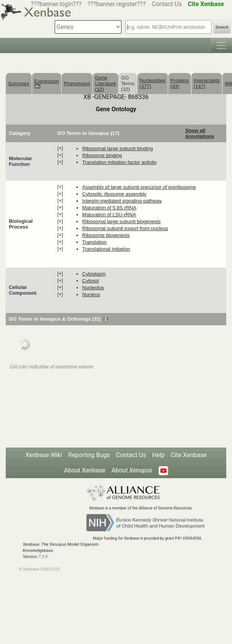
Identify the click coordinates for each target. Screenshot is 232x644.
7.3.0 (43, 557)
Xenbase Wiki (44, 455)
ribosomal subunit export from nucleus (125, 228)
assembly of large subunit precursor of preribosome (139, 187)
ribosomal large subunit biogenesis (121, 221)
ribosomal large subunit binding (118, 148)
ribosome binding (102, 155)
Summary (19, 84)
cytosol (90, 281)
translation (94, 242)
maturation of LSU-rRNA (109, 215)
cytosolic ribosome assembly (114, 194)
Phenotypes (77, 84)
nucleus (91, 294)
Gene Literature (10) (106, 84)
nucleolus (93, 288)
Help (158, 455)
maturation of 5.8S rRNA (109, 208)
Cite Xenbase (189, 455)
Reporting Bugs (89, 455)
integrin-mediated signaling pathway (122, 201)
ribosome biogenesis (106, 235)
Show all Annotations (200, 133)
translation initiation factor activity (119, 162)
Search (222, 27)
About (132, 470)
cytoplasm (94, 274)
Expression (47, 83)
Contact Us (167, 4)
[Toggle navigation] (221, 45)
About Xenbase (84, 470)
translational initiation (106, 249)
